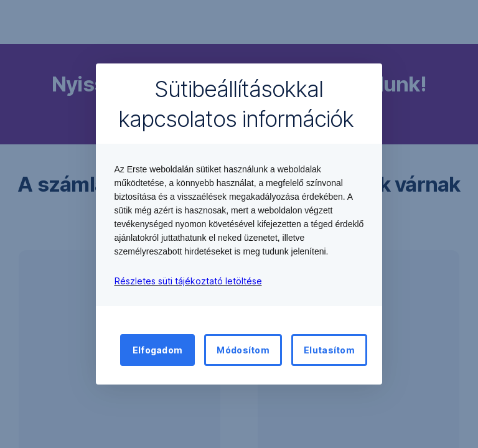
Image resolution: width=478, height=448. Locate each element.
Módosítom (243, 350)
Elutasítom (329, 350)
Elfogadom (158, 350)
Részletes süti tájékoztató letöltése (188, 281)
